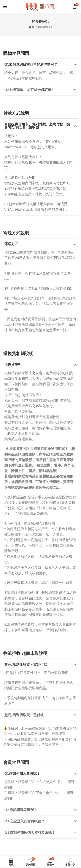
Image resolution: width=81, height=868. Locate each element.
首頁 (31, 27)
